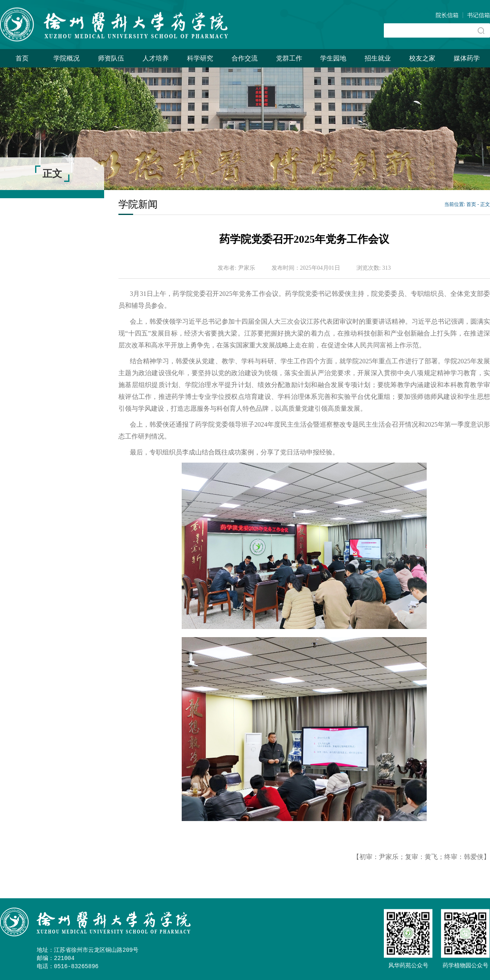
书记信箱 (479, 15)
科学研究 (200, 58)
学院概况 (67, 58)
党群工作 (289, 58)
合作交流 (245, 58)
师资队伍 (111, 58)
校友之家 (422, 58)
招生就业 (378, 58)
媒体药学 (467, 58)
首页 (22, 58)
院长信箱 (447, 15)
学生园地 (333, 58)
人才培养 (156, 58)
